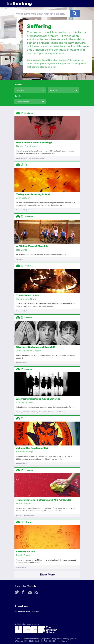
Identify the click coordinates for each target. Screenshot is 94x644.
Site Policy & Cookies (48, 641)
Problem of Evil (39, 158)
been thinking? (41, 14)
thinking (19, 3)
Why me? (31, 210)
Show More (47, 574)
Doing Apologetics (40, 412)
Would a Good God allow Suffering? (51, 60)
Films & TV (20, 515)
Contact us (63, 641)
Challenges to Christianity (25, 158)
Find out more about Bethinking (27, 611)
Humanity (19, 259)
